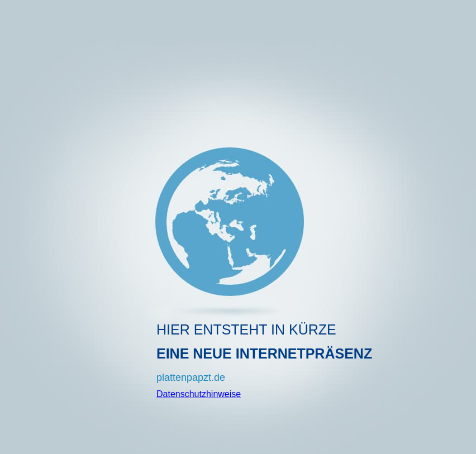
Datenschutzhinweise (199, 394)
